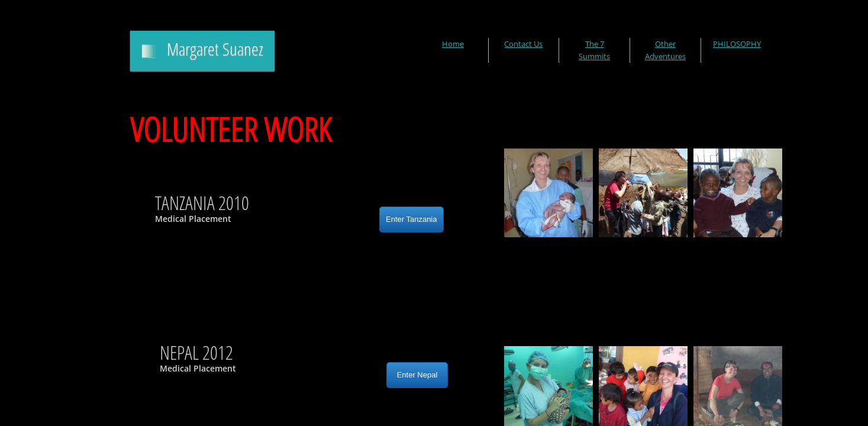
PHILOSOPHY (737, 44)
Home (453, 44)
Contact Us (523, 44)
